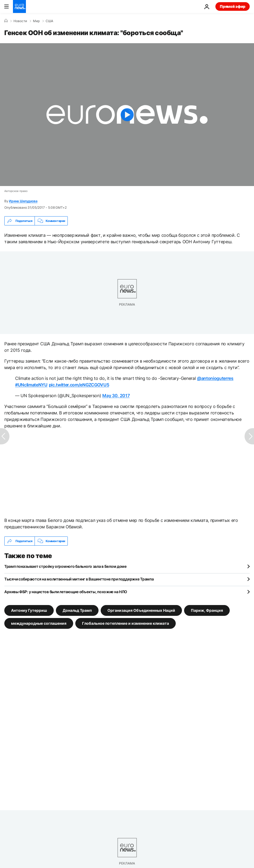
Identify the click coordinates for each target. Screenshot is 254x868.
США (49, 21)
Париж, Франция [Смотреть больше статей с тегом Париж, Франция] (207, 610)
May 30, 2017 (116, 396)
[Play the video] (127, 115)
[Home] (6, 21)
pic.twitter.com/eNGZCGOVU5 (79, 385)
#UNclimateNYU (31, 385)
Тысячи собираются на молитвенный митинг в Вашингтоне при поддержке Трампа (79, 579)
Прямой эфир (233, 6)
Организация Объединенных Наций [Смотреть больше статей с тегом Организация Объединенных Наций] (141, 610)
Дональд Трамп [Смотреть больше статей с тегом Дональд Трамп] (77, 610)
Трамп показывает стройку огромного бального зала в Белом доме (65, 566)
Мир (36, 21)
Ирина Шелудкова (23, 201)
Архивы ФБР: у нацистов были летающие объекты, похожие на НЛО (66, 592)
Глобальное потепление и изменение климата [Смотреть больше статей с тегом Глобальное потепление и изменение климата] (126, 623)
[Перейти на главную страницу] (19, 6)
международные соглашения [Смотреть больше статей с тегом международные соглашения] (39, 623)
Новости (20, 21)
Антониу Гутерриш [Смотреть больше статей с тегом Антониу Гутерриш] (29, 610)
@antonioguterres (215, 378)
